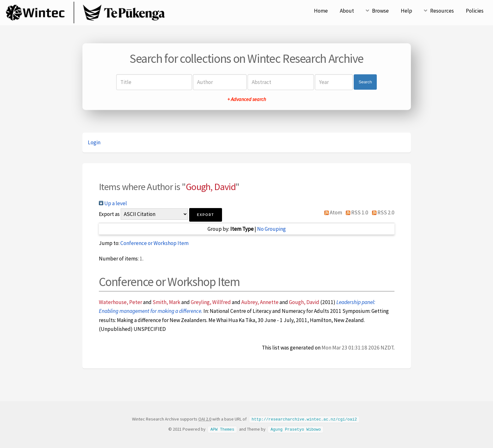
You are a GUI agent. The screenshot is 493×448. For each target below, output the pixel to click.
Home (321, 11)
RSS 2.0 (382, 212)
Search (365, 82)
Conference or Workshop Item (154, 243)
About (347, 11)
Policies (475, 11)
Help (406, 11)
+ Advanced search (247, 99)
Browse (380, 11)
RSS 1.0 (356, 212)
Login (94, 142)
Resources (442, 11)
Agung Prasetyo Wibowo (296, 429)
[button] (206, 215)
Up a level (113, 203)
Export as (109, 214)
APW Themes (222, 429)
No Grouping (271, 229)
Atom (332, 212)
